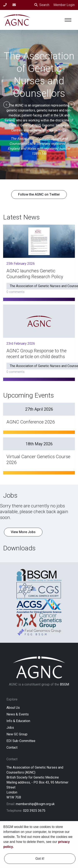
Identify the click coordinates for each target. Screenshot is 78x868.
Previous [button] (7, 105)
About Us (13, 708)
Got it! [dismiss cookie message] (40, 859)
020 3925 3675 (34, 811)
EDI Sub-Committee (21, 741)
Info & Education (18, 721)
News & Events (18, 714)
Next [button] (71, 105)
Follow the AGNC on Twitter (39, 194)
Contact (12, 747)
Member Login (64, 5)
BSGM (64, 684)
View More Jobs (23, 532)
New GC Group (17, 734)
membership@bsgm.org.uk (35, 804)
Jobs (10, 728)
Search (42, 5)
